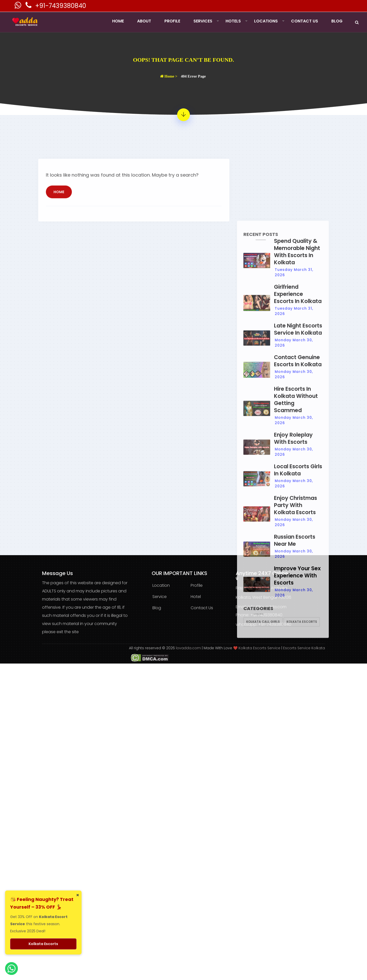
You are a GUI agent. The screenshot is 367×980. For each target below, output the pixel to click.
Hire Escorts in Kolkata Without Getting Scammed (296, 700)
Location (161, 585)
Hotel (196, 597)
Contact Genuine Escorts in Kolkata (298, 662)
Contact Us (305, 21)
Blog (337, 21)
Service (160, 597)
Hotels (233, 21)
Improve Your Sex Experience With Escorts (297, 876)
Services (203, 21)
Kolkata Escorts (302, 922)
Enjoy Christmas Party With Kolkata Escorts (296, 806)
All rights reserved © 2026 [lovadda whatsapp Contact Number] (152, 648)
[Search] (357, 22)
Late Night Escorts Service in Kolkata (298, 630)
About (144, 21)
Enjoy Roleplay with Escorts (293, 739)
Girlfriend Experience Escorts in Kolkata (298, 595)
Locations (266, 21)
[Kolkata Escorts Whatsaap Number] (18, 7)
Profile (172, 21)
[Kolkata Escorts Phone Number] (29, 7)
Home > (169, 76)
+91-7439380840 (61, 6)
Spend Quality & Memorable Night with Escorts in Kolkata (297, 552)
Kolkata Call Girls (263, 922)
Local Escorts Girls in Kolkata (298, 771)
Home (118, 21)
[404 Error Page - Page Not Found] (183, 115)
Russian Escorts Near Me (295, 841)
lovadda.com (189, 648)
